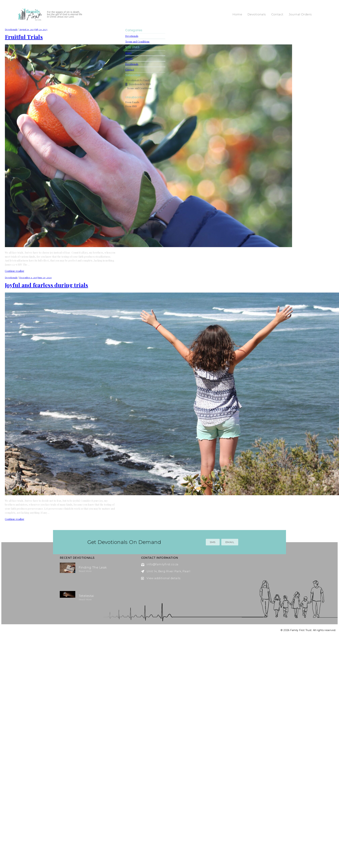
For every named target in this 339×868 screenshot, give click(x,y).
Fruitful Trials (24, 37)
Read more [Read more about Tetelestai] (85, 599)
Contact (277, 14)
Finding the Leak (93, 568)
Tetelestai (86, 596)
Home (237, 14)
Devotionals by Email (137, 80)
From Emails (132, 102)
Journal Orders (300, 14)
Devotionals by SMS (138, 84)
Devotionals (257, 14)
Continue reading (15, 271)
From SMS (131, 106)
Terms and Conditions (137, 42)
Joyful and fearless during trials (47, 285)
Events (129, 59)
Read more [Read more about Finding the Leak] (85, 571)
